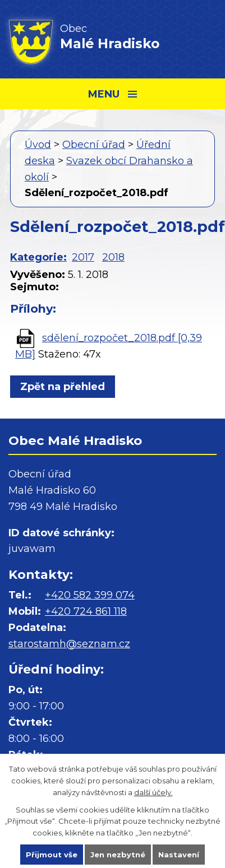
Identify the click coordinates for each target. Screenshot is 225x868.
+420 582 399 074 (90, 595)
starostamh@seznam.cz (69, 644)
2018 (113, 257)
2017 (83, 257)
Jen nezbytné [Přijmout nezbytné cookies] (118, 855)
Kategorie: (38, 257)
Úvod (38, 145)
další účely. (153, 792)
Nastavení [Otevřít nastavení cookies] (179, 855)
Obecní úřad (94, 145)
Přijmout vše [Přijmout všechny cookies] (52, 855)
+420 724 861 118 (86, 611)
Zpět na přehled (63, 387)
